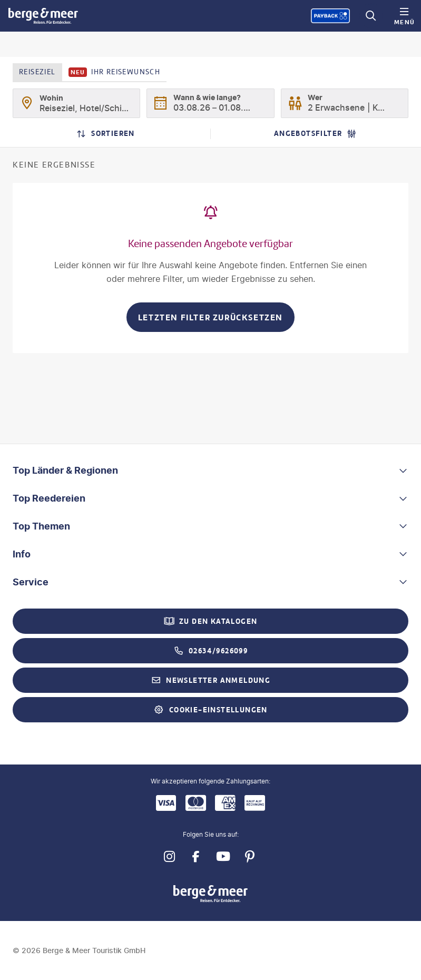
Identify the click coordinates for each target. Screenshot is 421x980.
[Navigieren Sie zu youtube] (223, 857)
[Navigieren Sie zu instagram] (169, 857)
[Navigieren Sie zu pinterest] (250, 857)
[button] (210, 471)
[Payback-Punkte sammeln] (330, 16)
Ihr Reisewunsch (115, 72)
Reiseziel (37, 72)
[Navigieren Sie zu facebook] (196, 857)
